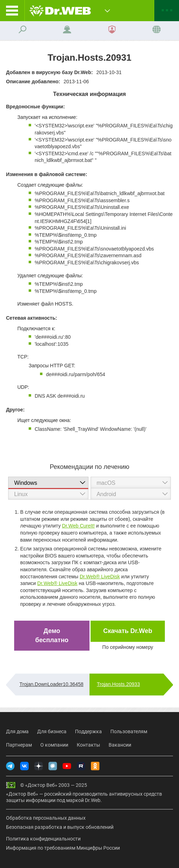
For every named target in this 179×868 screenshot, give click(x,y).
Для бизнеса (52, 731)
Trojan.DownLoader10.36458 (51, 684)
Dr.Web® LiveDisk (100, 577)
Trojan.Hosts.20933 (119, 684)
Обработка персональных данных (46, 818)
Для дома (17, 731)
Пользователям (129, 731)
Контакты (88, 745)
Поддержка (88, 731)
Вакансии (120, 745)
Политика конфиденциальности (43, 839)
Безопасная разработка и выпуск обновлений (60, 827)
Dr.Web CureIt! (78, 526)
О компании (54, 745)
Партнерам (19, 745)
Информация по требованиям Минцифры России (63, 848)
